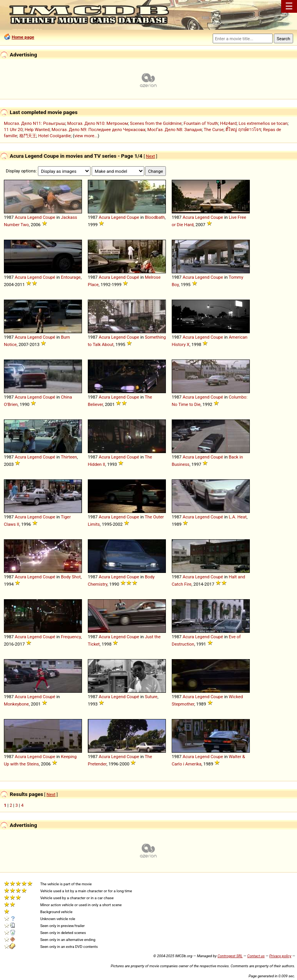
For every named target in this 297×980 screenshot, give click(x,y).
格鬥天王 (28, 136)
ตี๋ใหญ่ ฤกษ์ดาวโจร (243, 130)
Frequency (71, 637)
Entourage (71, 277)
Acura (20, 217)
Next (150, 156)
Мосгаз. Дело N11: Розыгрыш (35, 123)
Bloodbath (155, 217)
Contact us (256, 956)
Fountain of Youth (201, 123)
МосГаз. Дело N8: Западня (175, 130)
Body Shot (71, 577)
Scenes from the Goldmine (156, 123)
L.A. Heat (237, 517)
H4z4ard (228, 123)
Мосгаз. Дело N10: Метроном (98, 123)
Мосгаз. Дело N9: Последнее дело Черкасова (98, 130)
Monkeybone (16, 704)
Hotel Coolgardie (55, 136)
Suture (151, 697)
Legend (34, 217)
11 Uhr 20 (13, 130)
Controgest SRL (230, 956)
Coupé (49, 277)
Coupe (49, 217)
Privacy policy (280, 956)
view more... (86, 136)
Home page (23, 37)
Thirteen (69, 457)
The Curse (214, 130)
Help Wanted (37, 130)
